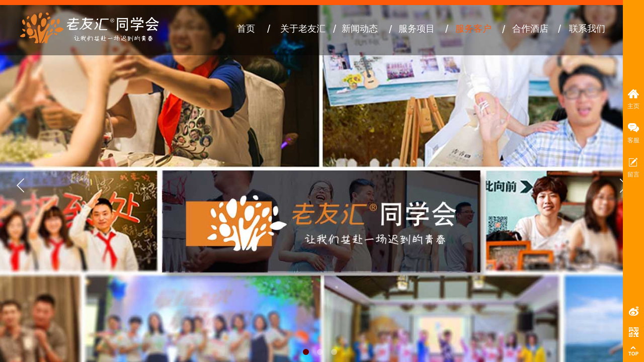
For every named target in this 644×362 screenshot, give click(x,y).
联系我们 (587, 29)
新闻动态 (360, 29)
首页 (246, 29)
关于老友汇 (303, 29)
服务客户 (473, 29)
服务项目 (417, 29)
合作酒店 (530, 29)
